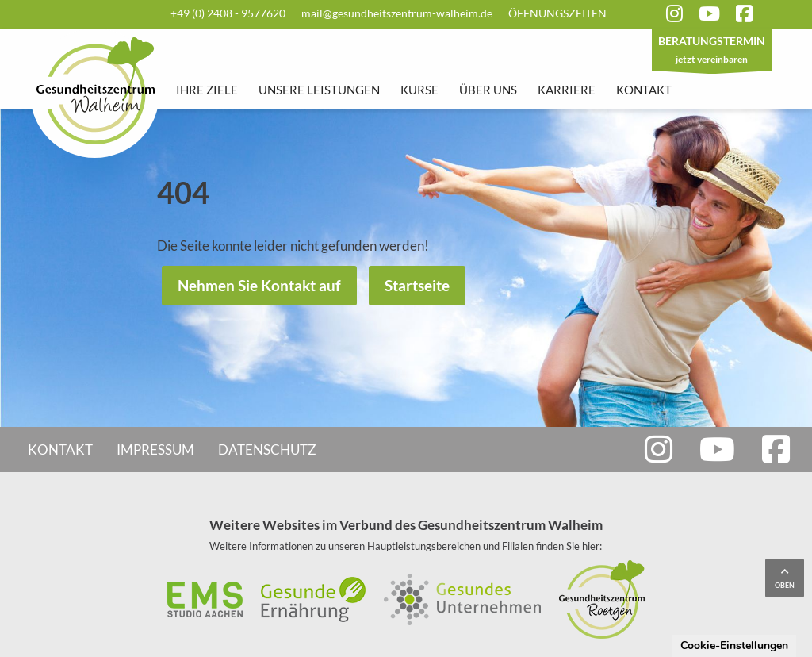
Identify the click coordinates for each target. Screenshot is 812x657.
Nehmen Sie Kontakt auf (259, 285)
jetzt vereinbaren (712, 51)
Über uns (488, 90)
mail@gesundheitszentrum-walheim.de (397, 13)
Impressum (155, 450)
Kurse (419, 90)
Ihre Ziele (207, 90)
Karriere (567, 90)
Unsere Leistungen (319, 90)
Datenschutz (267, 450)
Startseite (417, 285)
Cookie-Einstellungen (734, 645)
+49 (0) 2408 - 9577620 (228, 13)
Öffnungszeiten (557, 13)
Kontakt (644, 90)
